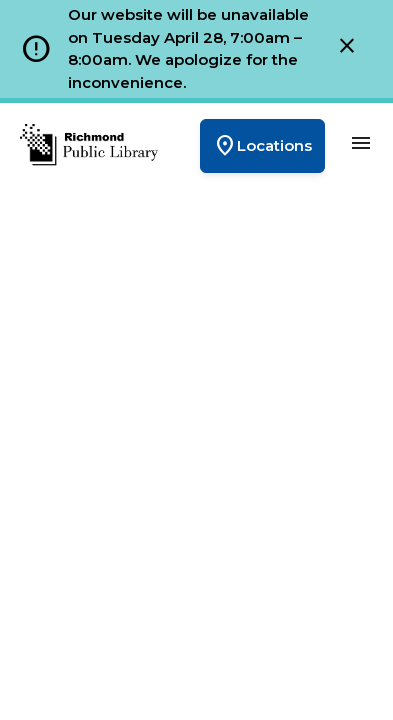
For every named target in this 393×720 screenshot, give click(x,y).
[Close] (347, 49)
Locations (262, 146)
